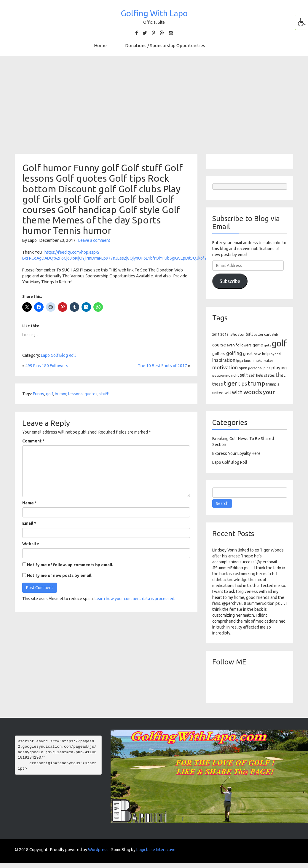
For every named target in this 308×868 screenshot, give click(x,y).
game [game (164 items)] (258, 345)
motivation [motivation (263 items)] (225, 367)
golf (50, 394)
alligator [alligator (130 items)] (238, 334)
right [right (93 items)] (235, 375)
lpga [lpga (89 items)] (240, 361)
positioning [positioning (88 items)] (221, 375)
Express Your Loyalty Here (236, 453)
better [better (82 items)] (258, 335)
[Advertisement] (154, 105)
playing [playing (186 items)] (279, 368)
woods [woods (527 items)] (253, 392)
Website (31, 544)
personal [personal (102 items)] (255, 368)
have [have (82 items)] (257, 354)
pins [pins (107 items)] (267, 368)
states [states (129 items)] (269, 375)
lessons (75, 394)
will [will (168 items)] (228, 393)
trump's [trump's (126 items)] (273, 384)
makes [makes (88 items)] (268, 361)
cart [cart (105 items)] (268, 334)
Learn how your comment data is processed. (135, 599)
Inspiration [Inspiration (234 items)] (224, 360)
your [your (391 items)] (269, 392)
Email (29, 523)
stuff (104, 394)
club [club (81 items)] (275, 335)
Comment (33, 441)
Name (29, 503)
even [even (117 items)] (231, 345)
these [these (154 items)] (218, 384)
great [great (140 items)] (248, 354)
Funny (39, 394)
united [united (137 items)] (218, 393)
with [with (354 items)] (237, 392)
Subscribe (230, 281)
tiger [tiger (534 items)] (231, 383)
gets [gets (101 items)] (267, 345)
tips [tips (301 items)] (243, 383)
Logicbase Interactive (156, 850)
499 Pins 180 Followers (47, 366)
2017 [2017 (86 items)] (216, 335)
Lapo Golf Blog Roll (58, 355)
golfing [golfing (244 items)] (234, 353)
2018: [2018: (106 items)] (225, 334)
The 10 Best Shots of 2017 (162, 366)
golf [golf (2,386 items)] (279, 343)
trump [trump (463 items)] (256, 383)
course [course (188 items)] (219, 345)
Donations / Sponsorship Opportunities (165, 45)
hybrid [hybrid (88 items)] (276, 354)
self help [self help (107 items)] (256, 375)
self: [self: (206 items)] (244, 375)
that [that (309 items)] (281, 375)
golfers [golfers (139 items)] (219, 354)
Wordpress (98, 850)
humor (61, 394)
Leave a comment (94, 240)
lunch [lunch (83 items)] (248, 361)
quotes (91, 394)
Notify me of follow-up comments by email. (70, 565)
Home (100, 45)
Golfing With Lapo (154, 13)
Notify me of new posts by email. (60, 576)
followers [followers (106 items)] (244, 345)
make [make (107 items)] (258, 361)
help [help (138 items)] (266, 354)
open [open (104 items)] (243, 368)
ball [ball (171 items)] (249, 334)
